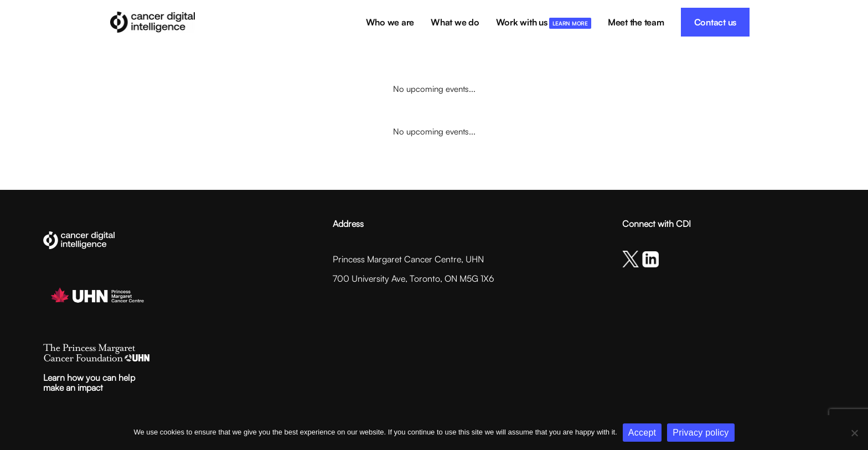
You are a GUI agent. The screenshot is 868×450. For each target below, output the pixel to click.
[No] (854, 433)
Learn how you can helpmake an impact (89, 382)
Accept (642, 433)
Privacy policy (701, 433)
